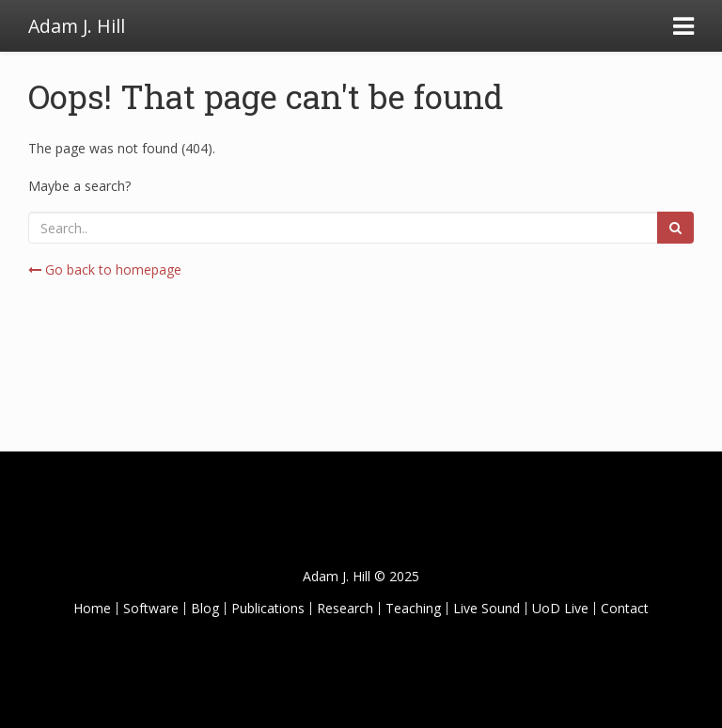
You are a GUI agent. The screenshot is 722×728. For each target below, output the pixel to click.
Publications (268, 608)
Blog (205, 608)
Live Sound (487, 608)
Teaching (413, 608)
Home (92, 608)
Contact (625, 608)
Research (345, 608)
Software (151, 608)
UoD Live (560, 608)
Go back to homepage (105, 269)
